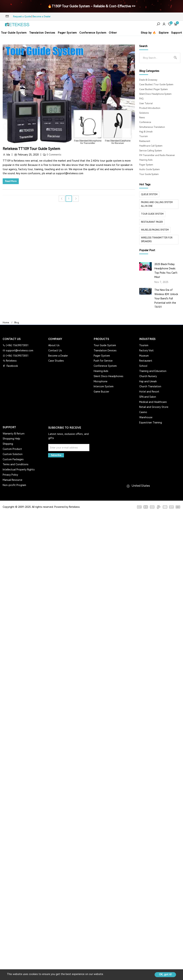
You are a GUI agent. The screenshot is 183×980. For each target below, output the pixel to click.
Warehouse (146, 417)
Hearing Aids (146, 160)
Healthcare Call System (151, 146)
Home (6, 323)
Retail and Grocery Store (154, 407)
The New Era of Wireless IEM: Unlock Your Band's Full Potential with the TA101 (166, 298)
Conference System (93, 33)
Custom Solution (13, 454)
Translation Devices (42, 33)
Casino (143, 412)
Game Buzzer (101, 392)
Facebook (12, 366)
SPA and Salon (148, 397)
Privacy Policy (10, 475)
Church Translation (150, 386)
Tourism (144, 136)
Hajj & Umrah (146, 132)
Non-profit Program (14, 485)
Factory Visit (146, 350)
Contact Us (55, 350)
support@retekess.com (19, 350)
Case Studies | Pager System (154, 89)
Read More (11, 181)
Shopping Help (11, 439)
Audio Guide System (149, 169)
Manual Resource (13, 480)
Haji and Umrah (148, 381)
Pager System (67, 33)
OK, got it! (165, 974)
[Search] (157, 58)
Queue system (149, 194)
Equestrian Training (151, 423)
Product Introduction (150, 108)
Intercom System (104, 386)
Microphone (101, 381)
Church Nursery (148, 376)
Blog (17, 323)
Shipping (8, 444)
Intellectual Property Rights (19, 470)
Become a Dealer (42, 17)
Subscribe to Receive (65, 428)
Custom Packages (13, 459)
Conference (145, 122)
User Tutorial (146, 103)
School (143, 366)
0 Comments (54, 155)
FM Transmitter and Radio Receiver (157, 155)
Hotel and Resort (149, 392)
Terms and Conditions (16, 464)
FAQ (141, 99)
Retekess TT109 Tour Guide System (31, 149)
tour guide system (152, 214)
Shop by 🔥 (149, 33)
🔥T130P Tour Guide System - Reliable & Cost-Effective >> (91, 6)
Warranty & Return (14, 434)
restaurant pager (152, 222)
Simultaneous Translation (152, 127)
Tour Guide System (14, 33)
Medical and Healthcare (153, 402)
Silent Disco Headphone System (155, 94)
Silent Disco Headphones (108, 376)
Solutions (144, 113)
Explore (164, 33)
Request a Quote (22, 17)
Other (113, 33)
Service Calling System (151, 151)
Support (177, 33)
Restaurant (145, 141)
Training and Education (153, 371)
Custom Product (12, 449)
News (142, 118)
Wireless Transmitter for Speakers (157, 240)
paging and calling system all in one (157, 204)
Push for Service (103, 361)
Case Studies (56, 361)
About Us (54, 345)
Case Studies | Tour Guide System (156, 85)
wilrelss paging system (155, 230)
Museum (144, 356)
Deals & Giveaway (148, 80)
